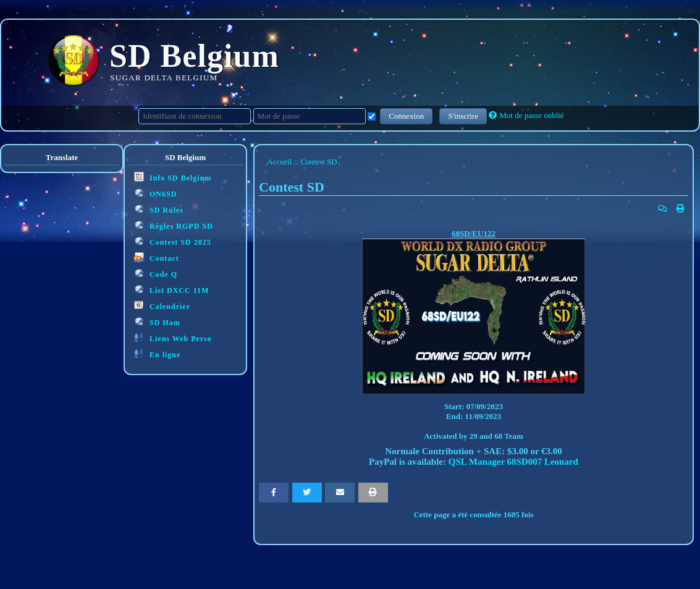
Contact (157, 257)
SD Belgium (194, 56)
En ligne (157, 354)
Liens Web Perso (173, 338)
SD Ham (157, 322)
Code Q (156, 273)
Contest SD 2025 (173, 241)
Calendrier (162, 306)
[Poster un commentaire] (663, 209)
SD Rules (159, 209)
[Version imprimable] (681, 209)
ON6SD (155, 193)
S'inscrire (463, 116)
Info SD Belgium (173, 177)
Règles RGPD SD (174, 225)
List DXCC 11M (171, 290)
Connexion (406, 116)
